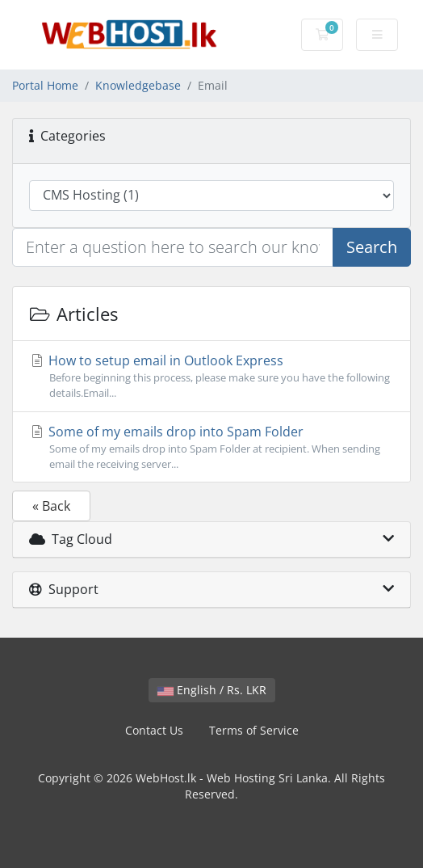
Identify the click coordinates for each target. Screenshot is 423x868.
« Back (51, 506)
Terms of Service (254, 730)
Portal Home (45, 85)
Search (372, 247)
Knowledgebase (138, 85)
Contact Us (154, 730)
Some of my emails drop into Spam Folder (211, 447)
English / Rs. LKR (212, 690)
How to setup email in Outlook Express (211, 376)
